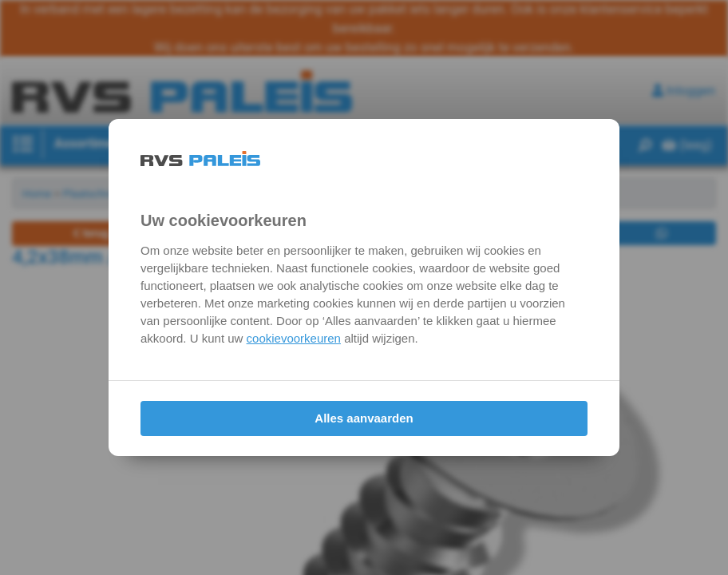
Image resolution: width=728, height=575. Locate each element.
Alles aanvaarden (364, 418)
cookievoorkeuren (294, 338)
